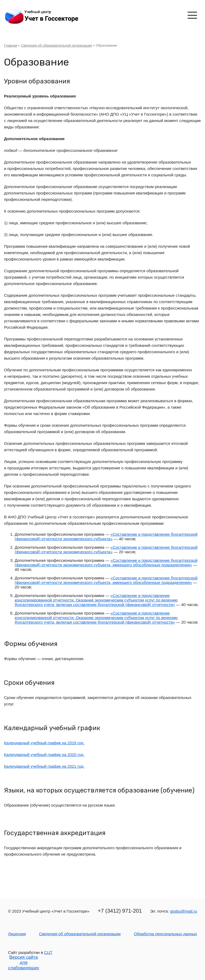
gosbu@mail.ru (184, 911)
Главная (11, 45)
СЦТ (48, 952)
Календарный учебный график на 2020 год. (44, 755)
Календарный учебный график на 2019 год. (44, 743)
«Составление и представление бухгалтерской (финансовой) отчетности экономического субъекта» (106, 536)
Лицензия (17, 934)
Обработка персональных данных (165, 934)
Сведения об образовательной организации (56, 45)
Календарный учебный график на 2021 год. (44, 766)
